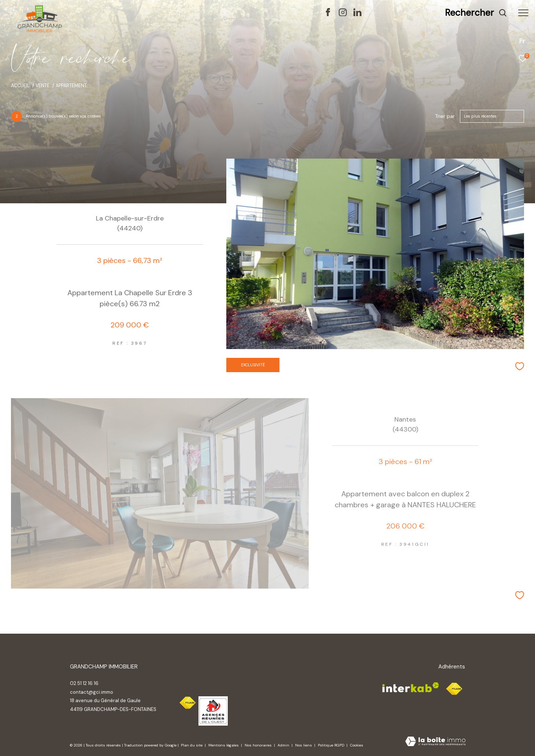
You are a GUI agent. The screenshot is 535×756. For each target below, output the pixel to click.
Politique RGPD (331, 745)
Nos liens (304, 745)
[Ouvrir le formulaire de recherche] (476, 13)
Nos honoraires (259, 745)
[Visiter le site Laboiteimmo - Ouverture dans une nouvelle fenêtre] (435, 742)
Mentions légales (224, 745)
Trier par (445, 116)
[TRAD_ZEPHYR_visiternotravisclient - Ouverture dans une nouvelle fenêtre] (428, 14)
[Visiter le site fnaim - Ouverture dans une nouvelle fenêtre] (187, 703)
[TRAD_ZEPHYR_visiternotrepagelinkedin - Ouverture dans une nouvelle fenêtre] (357, 14)
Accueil (20, 86)
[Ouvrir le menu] (523, 13)
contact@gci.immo (92, 692)
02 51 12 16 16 (84, 683)
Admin (284, 745)
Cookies (357, 745)
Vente (42, 86)
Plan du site (192, 745)
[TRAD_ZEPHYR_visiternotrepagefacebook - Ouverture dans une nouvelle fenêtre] (328, 14)
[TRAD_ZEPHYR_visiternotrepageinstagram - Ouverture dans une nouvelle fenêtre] (343, 14)
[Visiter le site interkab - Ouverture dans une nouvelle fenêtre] (213, 711)
